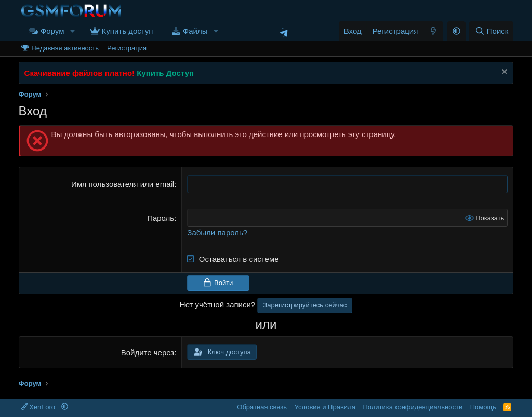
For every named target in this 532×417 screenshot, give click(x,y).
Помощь (483, 407)
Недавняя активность (65, 48)
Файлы (195, 31)
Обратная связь (262, 407)
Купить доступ (128, 31)
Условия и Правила (325, 407)
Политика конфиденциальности (413, 407)
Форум (52, 31)
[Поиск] (491, 31)
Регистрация (127, 48)
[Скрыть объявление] (503, 73)
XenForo (39, 407)
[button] (72, 31)
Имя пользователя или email (123, 184)
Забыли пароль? (217, 232)
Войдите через (148, 352)
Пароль (161, 218)
